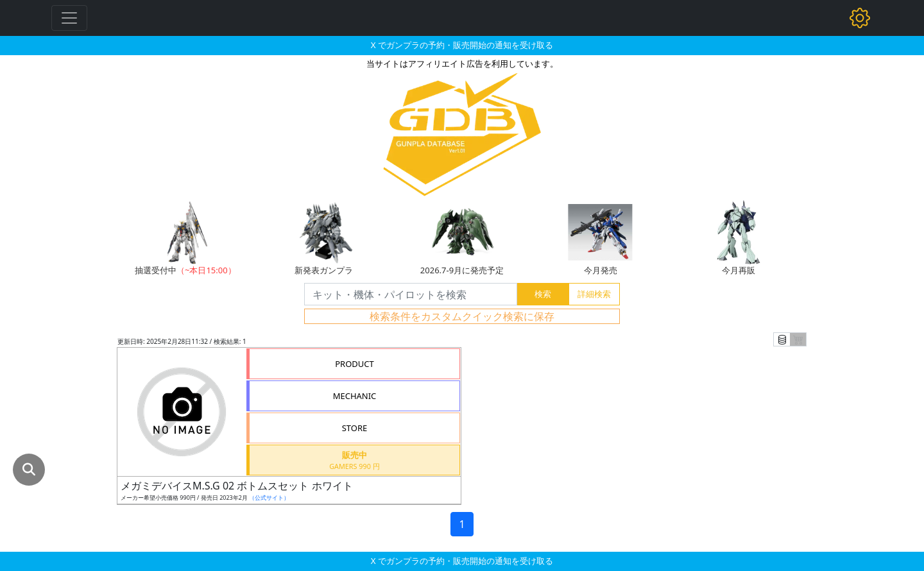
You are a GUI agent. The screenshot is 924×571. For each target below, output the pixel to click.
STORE (355, 428)
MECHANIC (355, 396)
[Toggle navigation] (69, 18)
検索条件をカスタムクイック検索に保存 (462, 316)
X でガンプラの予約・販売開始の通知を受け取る (462, 45)
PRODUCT (355, 364)
